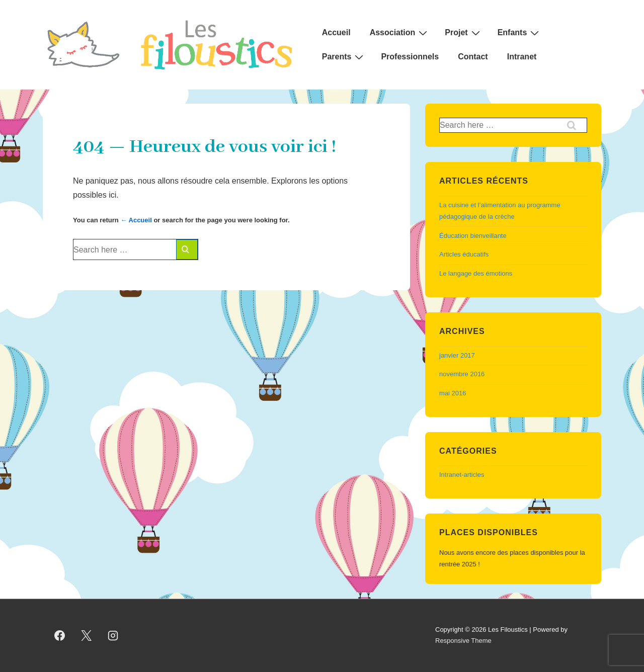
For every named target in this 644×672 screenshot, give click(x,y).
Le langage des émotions (476, 273)
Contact (473, 57)
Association (400, 33)
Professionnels (410, 57)
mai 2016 (453, 393)
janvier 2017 (457, 355)
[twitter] (87, 635)
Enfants (520, 33)
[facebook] (60, 635)
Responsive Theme (463, 641)
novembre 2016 (462, 374)
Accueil (336, 32)
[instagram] (113, 635)
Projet (463, 33)
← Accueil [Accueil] (136, 220)
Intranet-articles (462, 475)
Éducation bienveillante (473, 236)
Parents (344, 57)
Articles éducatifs (464, 254)
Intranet (522, 57)
